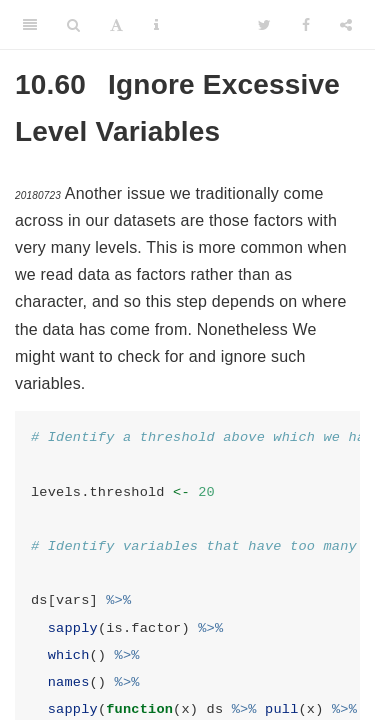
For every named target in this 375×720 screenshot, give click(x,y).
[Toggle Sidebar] (30, 25)
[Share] (346, 25)
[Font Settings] (116, 25)
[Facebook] (306, 25)
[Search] (73, 25)
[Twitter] (264, 25)
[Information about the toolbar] (156, 25)
